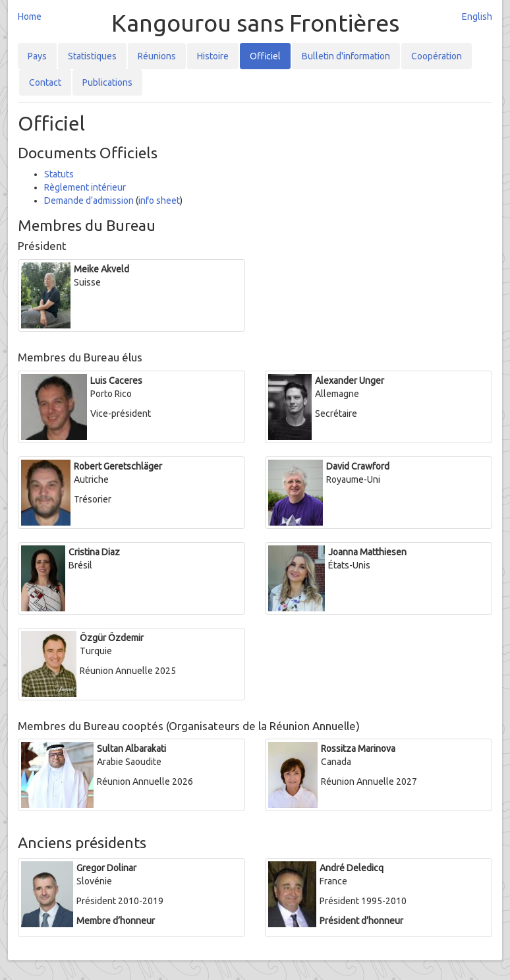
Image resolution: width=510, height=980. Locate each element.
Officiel (265, 56)
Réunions (157, 56)
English (477, 16)
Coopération (437, 56)
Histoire (213, 56)
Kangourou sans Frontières (255, 23)
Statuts (59, 174)
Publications (107, 82)
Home (30, 16)
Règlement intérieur (85, 187)
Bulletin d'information (346, 56)
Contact (45, 82)
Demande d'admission (89, 200)
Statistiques (92, 56)
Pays (37, 56)
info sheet (159, 200)
